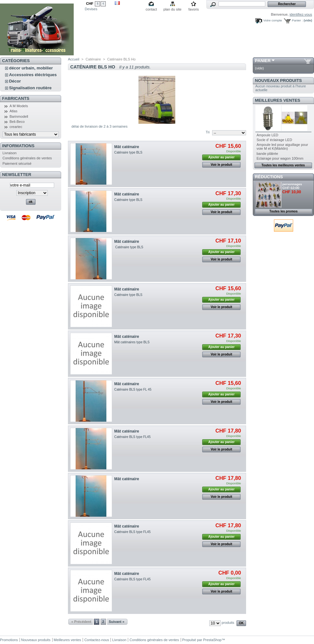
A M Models (19, 106)
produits (228, 623)
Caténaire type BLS (128, 152)
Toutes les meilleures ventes (283, 165)
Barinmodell (19, 116)
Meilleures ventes (278, 100)
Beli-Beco (17, 122)
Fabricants (16, 98)
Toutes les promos (284, 211)
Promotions (9, 640)
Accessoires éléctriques (33, 75)
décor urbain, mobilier (31, 68)
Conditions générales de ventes (27, 158)
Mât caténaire (127, 147)
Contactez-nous (97, 640)
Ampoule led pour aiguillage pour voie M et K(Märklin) (282, 147)
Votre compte (273, 20)
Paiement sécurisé (17, 163)
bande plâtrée (267, 154)
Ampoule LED (268, 135)
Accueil (74, 59)
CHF (90, 4)
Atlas (13, 111)
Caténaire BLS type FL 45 (133, 390)
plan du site (172, 9)
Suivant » (116, 622)
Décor (15, 81)
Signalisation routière (30, 88)
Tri (208, 132)
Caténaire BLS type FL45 (133, 437)
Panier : (297, 20)
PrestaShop (212, 640)
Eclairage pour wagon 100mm (280, 158)
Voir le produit (222, 165)
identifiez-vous (301, 14)
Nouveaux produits (279, 80)
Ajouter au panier (221, 157)
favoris (194, 9)
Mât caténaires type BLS (132, 342)
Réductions (269, 177)
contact (151, 9)
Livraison (10, 153)
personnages (292, 184)
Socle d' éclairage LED (274, 140)
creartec (16, 127)
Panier (263, 61)
